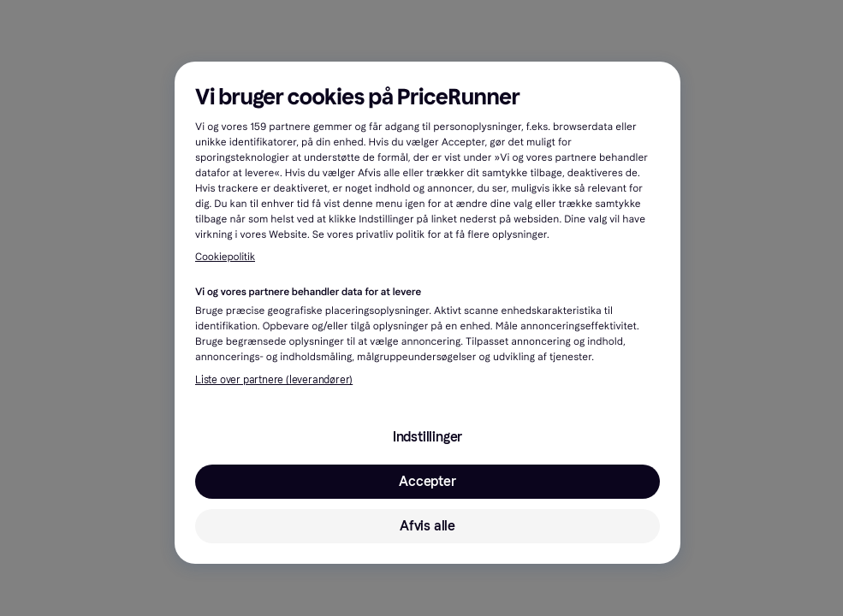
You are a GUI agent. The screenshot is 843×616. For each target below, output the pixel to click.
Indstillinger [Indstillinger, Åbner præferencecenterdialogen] (427, 437)
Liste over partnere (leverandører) (274, 380)
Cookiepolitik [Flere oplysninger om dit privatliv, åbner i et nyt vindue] (225, 258)
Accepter (427, 481)
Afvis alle (427, 526)
